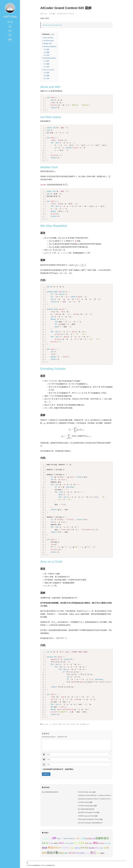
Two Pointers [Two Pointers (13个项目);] (69, 838)
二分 (50, 724)
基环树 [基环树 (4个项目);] (71, 843)
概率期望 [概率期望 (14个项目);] (84, 848)
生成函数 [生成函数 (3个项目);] (101, 848)
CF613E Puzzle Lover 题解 (87, 792)
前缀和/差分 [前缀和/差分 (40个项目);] (102, 838)
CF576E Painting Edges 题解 (87, 806)
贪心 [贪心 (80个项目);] (93, 853)
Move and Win (50, 87)
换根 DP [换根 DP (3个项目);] (91, 843)
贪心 (88, 724)
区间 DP (55, 724)
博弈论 (60, 724)
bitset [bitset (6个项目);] (50, 839)
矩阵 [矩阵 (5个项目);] (105, 848)
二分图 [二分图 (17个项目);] (83, 838)
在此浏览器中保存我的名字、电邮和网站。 (59, 769)
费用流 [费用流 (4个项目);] (98, 853)
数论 (64, 724)
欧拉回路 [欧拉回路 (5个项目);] (92, 848)
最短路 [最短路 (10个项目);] (45, 848)
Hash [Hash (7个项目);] (59, 839)
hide (52, 34)
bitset (44, 724)
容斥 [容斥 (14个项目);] (76, 843)
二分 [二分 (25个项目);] (77, 838)
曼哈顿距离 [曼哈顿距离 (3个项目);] (101, 843)
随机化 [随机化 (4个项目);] (102, 853)
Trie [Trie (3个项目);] (62, 839)
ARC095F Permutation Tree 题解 (89, 812)
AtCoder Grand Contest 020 (52, 25)
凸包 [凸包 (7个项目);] (93, 839)
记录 (10, 26)
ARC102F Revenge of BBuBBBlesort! (90, 823)
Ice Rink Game (51, 117)
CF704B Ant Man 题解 (85, 802)
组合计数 (73, 724)
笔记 (10, 31)
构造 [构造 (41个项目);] (50, 847)
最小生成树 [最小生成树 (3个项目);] (108, 843)
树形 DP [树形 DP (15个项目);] (57, 848)
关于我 (10, 22)
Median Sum (49, 167)
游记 (10, 35)
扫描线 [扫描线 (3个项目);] (87, 843)
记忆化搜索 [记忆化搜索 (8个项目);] (80, 853)
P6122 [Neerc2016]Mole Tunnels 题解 (90, 819)
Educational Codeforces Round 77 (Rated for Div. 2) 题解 (96, 799)
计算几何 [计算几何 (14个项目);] (72, 853)
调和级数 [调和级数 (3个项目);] (87, 853)
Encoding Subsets (53, 369)
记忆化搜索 (83, 724)
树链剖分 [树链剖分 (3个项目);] (72, 848)
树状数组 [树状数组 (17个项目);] (65, 848)
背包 (77, 724)
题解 (10, 40)
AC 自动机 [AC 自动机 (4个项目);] (45, 839)
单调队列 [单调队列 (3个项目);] (56, 843)
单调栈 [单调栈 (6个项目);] (51, 843)
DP (47, 724)
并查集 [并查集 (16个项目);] (81, 843)
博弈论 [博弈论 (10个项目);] (61, 843)
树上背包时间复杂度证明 (50, 792)
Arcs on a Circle (51, 562)
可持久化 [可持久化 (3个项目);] (67, 843)
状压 (68, 724)
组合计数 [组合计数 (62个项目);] (53, 853)
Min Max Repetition (54, 226)
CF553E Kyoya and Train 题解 (88, 816)
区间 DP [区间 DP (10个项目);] (45, 843)
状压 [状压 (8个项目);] (96, 848)
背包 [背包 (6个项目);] (66, 853)
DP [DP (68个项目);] (54, 838)
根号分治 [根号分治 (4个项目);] (78, 848)
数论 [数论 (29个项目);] (96, 843)
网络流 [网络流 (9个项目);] (61, 853)
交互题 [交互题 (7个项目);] (89, 839)
